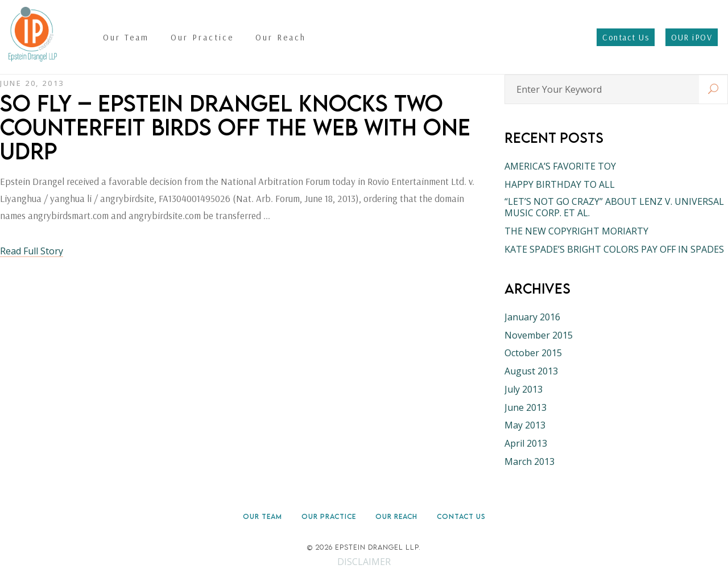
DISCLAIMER (364, 562)
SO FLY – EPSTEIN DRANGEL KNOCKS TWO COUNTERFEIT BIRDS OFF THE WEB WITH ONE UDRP (235, 127)
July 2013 (524, 389)
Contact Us (461, 516)
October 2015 (533, 353)
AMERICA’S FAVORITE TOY (560, 166)
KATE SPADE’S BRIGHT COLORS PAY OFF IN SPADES (614, 249)
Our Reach (396, 516)
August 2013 (531, 371)
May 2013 (525, 425)
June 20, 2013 (32, 83)
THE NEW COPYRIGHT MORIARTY (576, 231)
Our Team (262, 516)
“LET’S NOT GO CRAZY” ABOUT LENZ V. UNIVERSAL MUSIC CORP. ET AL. (614, 207)
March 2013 (530, 461)
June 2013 (526, 407)
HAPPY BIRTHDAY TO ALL (560, 184)
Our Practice (329, 516)
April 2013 (526, 443)
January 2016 (532, 317)
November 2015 (539, 335)
